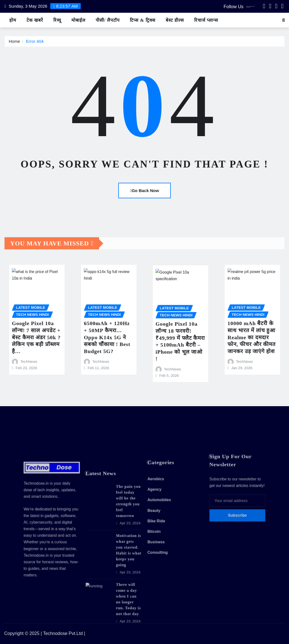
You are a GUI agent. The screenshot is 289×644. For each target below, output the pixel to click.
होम (13, 20)
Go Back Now (144, 191)
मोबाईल (78, 20)
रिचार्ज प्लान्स (206, 20)
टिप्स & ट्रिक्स (143, 20)
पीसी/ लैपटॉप (108, 20)
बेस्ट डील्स (175, 20)
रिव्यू (57, 20)
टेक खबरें (35, 20)
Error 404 (35, 44)
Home (14, 44)
